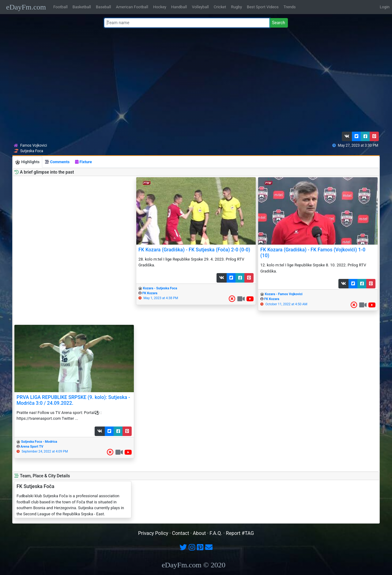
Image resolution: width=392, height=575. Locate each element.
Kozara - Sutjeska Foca (160, 288)
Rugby (236, 7)
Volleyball (200, 7)
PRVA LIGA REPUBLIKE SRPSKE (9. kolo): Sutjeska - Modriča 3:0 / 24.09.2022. (73, 400)
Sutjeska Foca (32, 151)
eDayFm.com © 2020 (194, 565)
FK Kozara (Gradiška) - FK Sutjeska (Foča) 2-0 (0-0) (194, 250)
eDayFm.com (26, 7)
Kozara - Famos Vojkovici (284, 294)
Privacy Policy (153, 533)
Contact (181, 533)
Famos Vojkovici (34, 145)
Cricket (220, 7)
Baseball (103, 7)
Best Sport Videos (263, 7)
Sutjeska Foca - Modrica (39, 442)
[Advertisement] (194, 81)
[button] (347, 136)
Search (279, 23)
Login (385, 7)
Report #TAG (240, 533)
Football (60, 7)
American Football (132, 7)
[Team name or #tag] (187, 23)
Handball (179, 7)
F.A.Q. (216, 533)
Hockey (160, 7)
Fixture (83, 162)
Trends (290, 7)
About (200, 533)
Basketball (82, 7)
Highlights (27, 162)
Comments (57, 162)
